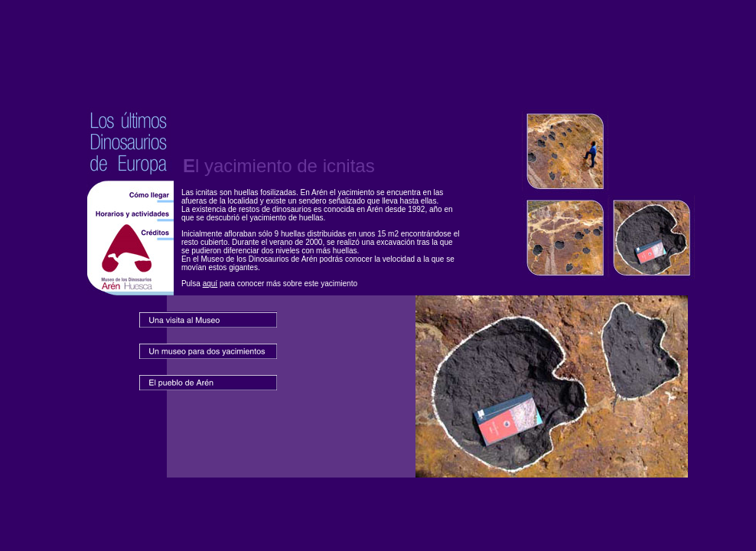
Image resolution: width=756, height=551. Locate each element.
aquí (210, 284)
